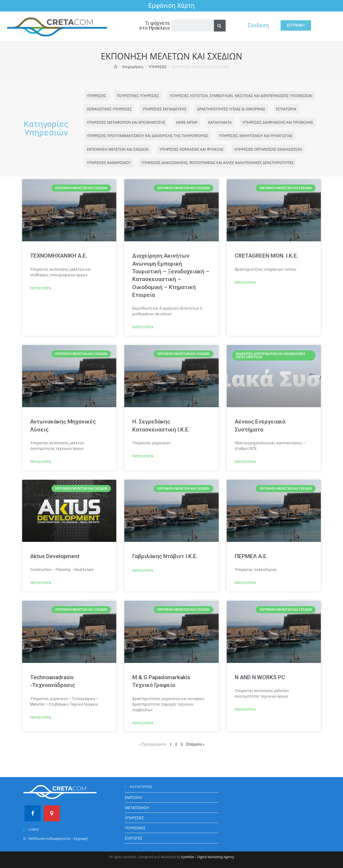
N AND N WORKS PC (260, 677)
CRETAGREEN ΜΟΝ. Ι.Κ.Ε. (266, 256)
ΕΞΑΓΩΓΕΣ (134, 838)
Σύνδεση (258, 25)
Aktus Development (55, 556)
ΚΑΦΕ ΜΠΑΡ (187, 122)
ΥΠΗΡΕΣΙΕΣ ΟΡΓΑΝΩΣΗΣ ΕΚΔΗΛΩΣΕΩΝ (268, 149)
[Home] (116, 67)
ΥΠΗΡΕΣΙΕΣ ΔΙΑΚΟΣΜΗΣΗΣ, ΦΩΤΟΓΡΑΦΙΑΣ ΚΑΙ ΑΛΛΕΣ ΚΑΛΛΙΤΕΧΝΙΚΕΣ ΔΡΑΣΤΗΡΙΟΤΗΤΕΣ (218, 163)
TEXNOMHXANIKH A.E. (59, 256)
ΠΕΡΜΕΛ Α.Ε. (251, 556)
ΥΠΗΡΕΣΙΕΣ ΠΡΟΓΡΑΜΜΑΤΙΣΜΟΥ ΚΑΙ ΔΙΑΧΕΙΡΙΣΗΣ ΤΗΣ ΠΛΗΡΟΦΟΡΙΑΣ (148, 136)
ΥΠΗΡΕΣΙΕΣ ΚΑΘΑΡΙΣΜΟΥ (109, 163)
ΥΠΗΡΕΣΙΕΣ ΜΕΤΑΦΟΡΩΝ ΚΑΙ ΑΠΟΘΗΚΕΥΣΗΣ (126, 122)
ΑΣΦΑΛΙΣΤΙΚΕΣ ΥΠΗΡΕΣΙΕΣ (109, 109)
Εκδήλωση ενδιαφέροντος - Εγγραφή (58, 838)
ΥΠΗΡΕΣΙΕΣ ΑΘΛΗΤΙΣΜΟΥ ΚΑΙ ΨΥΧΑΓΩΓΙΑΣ (256, 136)
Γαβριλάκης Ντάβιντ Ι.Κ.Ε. (165, 556)
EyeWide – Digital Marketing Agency (208, 857)
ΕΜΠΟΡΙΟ (133, 797)
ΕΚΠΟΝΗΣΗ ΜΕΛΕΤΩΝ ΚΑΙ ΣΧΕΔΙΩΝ (118, 149)
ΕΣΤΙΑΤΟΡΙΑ (286, 109)
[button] (296, 25)
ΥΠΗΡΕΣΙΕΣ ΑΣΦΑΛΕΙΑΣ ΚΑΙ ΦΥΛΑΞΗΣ (191, 149)
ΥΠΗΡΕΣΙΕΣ (97, 96)
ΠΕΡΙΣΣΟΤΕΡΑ (41, 288)
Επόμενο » (195, 744)
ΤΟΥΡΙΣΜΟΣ (135, 828)
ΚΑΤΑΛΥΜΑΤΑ (220, 122)
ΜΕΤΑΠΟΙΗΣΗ (137, 808)
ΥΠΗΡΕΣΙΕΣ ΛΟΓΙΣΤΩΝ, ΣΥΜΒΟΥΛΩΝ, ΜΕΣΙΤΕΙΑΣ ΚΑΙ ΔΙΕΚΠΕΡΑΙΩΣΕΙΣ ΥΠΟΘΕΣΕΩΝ (241, 96)
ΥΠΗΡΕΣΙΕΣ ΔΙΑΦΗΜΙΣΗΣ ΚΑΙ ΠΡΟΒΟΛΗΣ (278, 122)
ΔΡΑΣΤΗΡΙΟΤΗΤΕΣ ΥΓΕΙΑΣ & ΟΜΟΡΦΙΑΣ (231, 109)
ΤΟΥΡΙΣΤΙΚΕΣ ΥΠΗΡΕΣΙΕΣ (138, 96)
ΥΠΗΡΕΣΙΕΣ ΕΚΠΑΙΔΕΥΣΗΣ (164, 109)
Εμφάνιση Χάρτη (171, 6)
